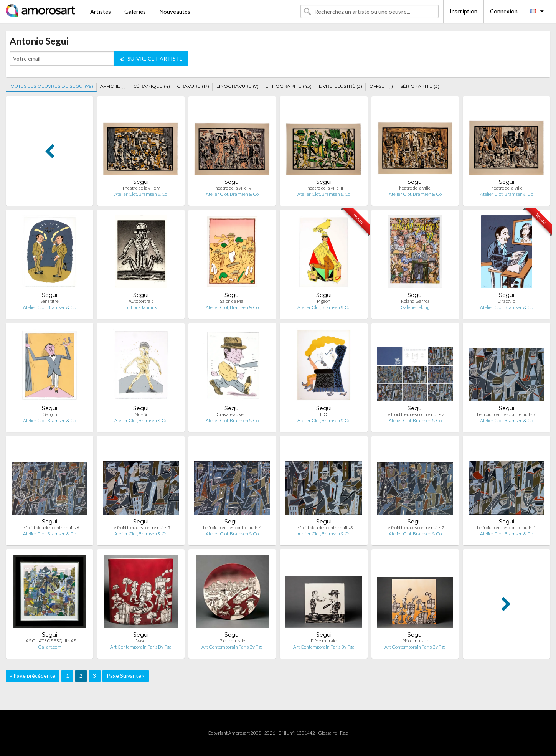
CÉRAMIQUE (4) (152, 86)
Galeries (135, 12)
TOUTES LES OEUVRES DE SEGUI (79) (50, 86)
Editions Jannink (141, 307)
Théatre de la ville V (141, 188)
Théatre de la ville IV (232, 188)
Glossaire (327, 733)
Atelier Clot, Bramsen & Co (141, 194)
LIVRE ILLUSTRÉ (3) (341, 86)
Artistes (101, 12)
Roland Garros (415, 301)
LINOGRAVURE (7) (238, 86)
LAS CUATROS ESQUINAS (50, 641)
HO (324, 414)
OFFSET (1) (381, 86)
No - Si (141, 414)
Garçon (50, 414)
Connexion (504, 11)
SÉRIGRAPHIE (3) (420, 86)
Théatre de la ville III (324, 188)
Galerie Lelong (415, 307)
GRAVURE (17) (193, 86)
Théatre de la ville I (507, 188)
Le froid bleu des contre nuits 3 (324, 527)
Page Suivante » (126, 676)
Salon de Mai (232, 301)
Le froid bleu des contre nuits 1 (506, 527)
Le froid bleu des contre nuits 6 (50, 527)
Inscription (464, 11)
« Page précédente (33, 676)
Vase (141, 641)
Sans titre (49, 301)
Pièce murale (232, 641)
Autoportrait (141, 301)
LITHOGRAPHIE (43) (289, 86)
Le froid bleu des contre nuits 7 (415, 414)
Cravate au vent (232, 414)
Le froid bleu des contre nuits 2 (415, 527)
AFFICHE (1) (113, 86)
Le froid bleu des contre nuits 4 (232, 527)
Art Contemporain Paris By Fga (141, 647)
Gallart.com (50, 647)
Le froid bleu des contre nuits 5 (141, 527)
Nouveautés (175, 12)
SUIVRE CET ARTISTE (151, 59)
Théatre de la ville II (415, 188)
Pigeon (324, 301)
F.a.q (344, 733)
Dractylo (506, 301)
